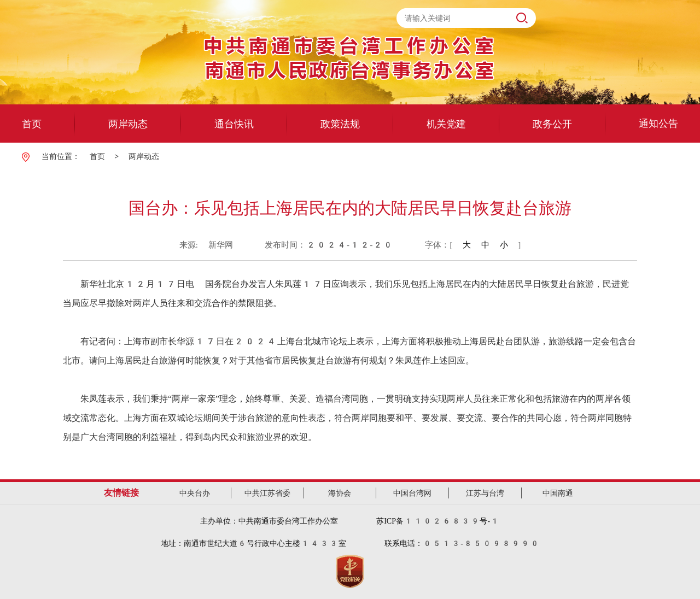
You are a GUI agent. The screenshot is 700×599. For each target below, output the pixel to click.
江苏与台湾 (485, 493)
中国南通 (558, 493)
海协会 (340, 493)
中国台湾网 (412, 493)
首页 (97, 156)
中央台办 (195, 493)
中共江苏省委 (267, 493)
